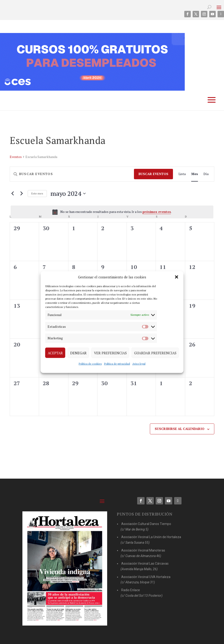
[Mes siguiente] (21, 194)
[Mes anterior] (12, 194)
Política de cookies (90, 364)
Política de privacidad (117, 364)
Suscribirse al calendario (180, 429)
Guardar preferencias (155, 353)
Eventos (16, 157)
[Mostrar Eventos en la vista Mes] (195, 174)
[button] (177, 277)
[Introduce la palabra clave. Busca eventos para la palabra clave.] (72, 174)
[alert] (112, 212)
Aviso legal (139, 364)
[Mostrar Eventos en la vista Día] (206, 174)
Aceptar (55, 353)
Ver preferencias (110, 353)
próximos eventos (157, 212)
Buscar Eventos (153, 174)
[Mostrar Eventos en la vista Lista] (182, 174)
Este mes (37, 193)
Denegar (78, 353)
